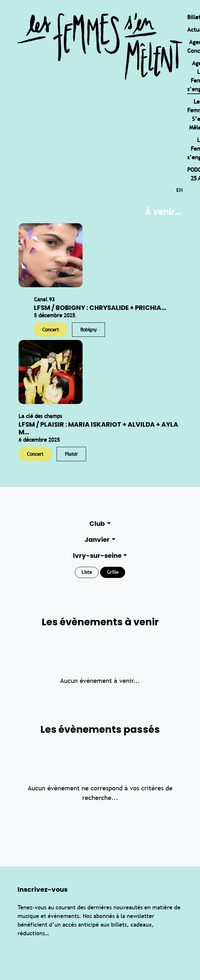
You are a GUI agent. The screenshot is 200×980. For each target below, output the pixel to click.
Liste (87, 572)
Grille (113, 572)
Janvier (97, 540)
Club (97, 524)
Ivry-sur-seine (97, 556)
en (179, 190)
